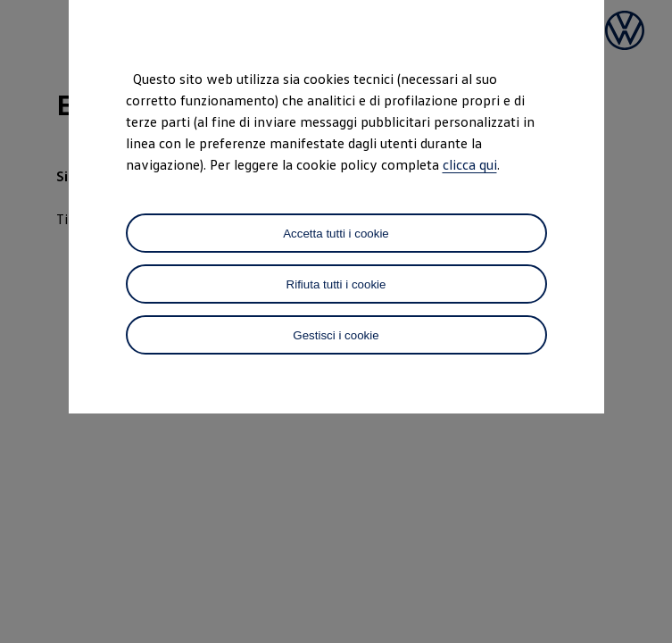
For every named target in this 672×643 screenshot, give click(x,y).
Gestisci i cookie (336, 335)
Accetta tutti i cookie (336, 234)
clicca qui (470, 164)
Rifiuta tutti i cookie (336, 284)
